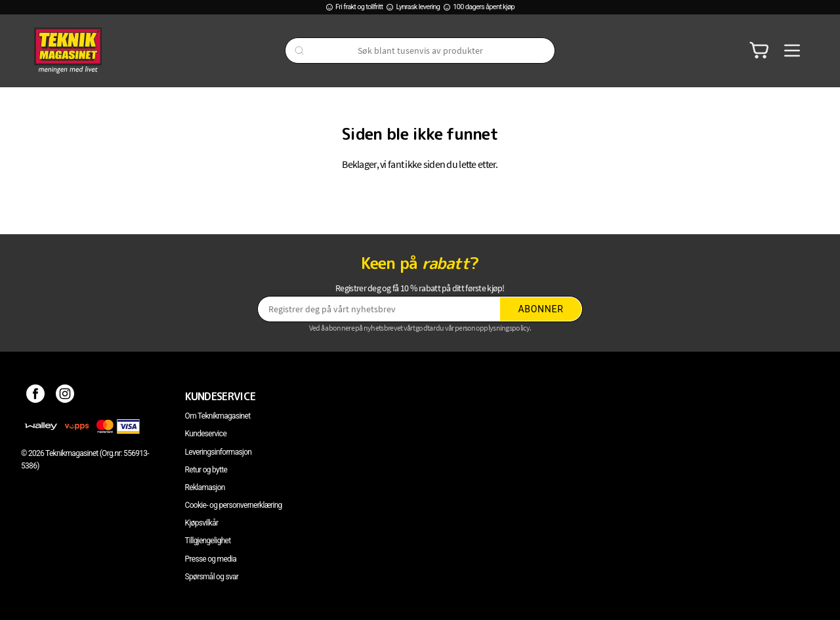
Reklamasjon (205, 487)
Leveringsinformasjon (219, 452)
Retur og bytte (206, 470)
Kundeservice (206, 434)
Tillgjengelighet (208, 541)
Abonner (541, 309)
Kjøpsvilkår (202, 523)
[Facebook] (36, 396)
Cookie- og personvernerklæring (234, 505)
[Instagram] (65, 396)
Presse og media (211, 559)
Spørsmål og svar (212, 577)
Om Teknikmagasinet (218, 416)
